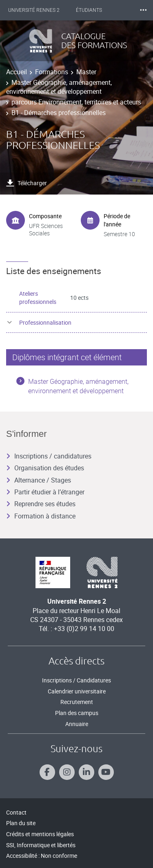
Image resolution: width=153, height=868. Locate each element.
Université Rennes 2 (34, 10)
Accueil (17, 72)
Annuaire (77, 724)
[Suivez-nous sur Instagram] (67, 772)
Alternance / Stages (39, 480)
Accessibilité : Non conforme (42, 856)
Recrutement (77, 702)
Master (86, 72)
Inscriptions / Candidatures (76, 680)
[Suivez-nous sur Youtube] (106, 772)
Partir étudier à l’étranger (45, 492)
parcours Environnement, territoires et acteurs (76, 102)
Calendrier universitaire (77, 691)
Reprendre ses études (41, 504)
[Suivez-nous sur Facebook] (47, 772)
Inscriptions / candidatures (49, 456)
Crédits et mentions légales (40, 834)
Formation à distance (41, 516)
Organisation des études (45, 468)
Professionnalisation (45, 322)
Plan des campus (77, 713)
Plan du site (21, 823)
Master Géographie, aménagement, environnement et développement (59, 87)
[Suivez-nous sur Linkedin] (86, 772)
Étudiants (89, 10)
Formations (52, 72)
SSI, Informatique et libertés (41, 845)
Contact (16, 812)
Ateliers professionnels (38, 298)
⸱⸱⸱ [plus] (143, 10)
